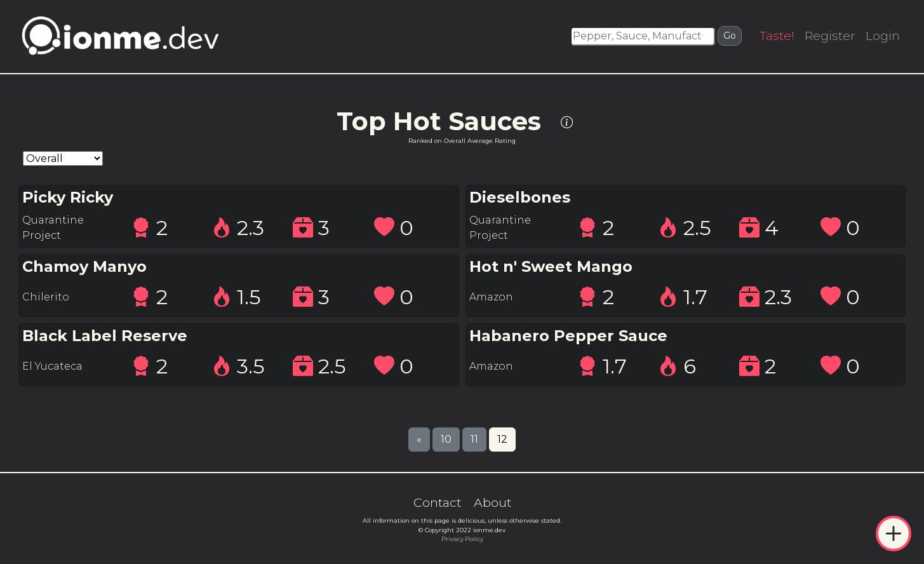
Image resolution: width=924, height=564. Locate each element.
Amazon (491, 297)
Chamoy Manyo (84, 267)
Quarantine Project (53, 228)
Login (883, 36)
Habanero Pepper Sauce (568, 336)
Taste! (777, 36)
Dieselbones (520, 198)
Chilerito (46, 297)
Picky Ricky (68, 198)
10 (446, 439)
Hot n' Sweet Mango (551, 267)
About (492, 502)
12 (502, 439)
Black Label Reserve (105, 336)
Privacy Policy (462, 539)
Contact (437, 502)
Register (830, 36)
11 (474, 439)
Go (730, 36)
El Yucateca (52, 366)
